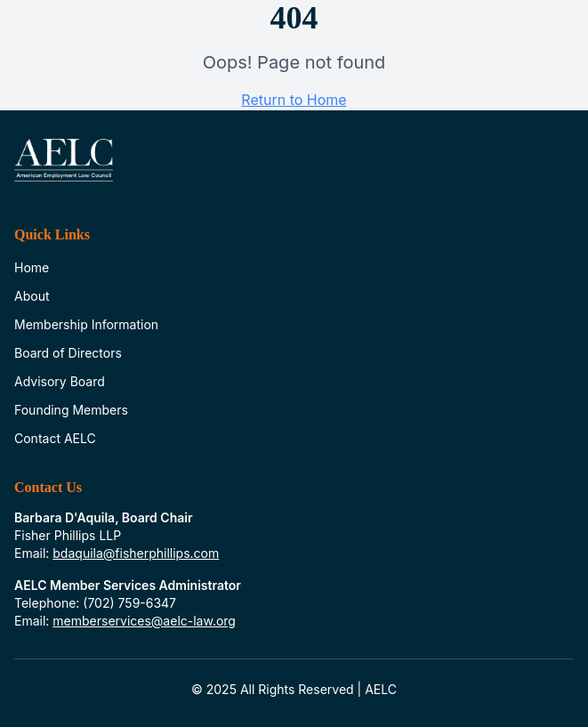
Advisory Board (60, 381)
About (32, 296)
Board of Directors (68, 353)
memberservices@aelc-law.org (144, 621)
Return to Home (294, 100)
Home (32, 267)
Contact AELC (55, 438)
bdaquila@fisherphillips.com (136, 553)
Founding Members (71, 410)
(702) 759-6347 (129, 603)
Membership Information (86, 324)
